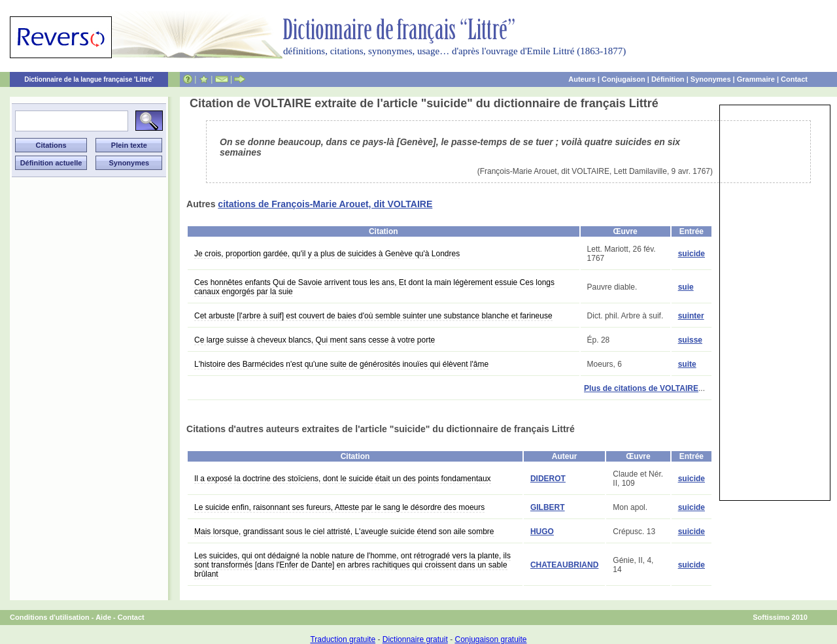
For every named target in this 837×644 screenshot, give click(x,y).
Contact (794, 79)
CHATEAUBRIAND (564, 565)
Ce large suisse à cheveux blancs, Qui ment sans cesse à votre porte (315, 340)
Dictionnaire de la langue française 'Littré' (89, 79)
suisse (690, 340)
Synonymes (711, 79)
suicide (692, 254)
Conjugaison (623, 79)
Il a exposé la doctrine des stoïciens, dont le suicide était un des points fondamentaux (343, 479)
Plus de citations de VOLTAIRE (641, 388)
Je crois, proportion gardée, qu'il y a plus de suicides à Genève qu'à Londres (327, 254)
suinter (691, 316)
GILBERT (548, 507)
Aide (103, 617)
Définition (668, 79)
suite (687, 364)
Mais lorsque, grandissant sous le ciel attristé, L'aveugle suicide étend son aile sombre (344, 532)
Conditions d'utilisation (50, 617)
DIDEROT (548, 479)
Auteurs (582, 79)
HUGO (542, 532)
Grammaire (756, 79)
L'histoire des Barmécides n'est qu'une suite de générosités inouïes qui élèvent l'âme (341, 364)
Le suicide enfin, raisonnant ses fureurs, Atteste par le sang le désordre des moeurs (339, 507)
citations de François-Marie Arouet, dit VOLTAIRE (325, 204)
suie (686, 287)
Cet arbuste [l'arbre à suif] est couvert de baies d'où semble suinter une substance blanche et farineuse (373, 316)
